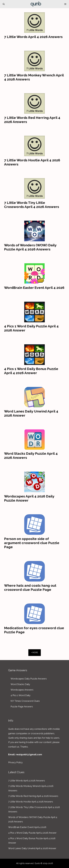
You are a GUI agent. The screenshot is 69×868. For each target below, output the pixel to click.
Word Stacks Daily (20, 684)
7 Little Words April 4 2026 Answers (33, 37)
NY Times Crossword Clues (25, 701)
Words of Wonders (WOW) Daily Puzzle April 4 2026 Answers (30, 247)
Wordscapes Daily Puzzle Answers (29, 679)
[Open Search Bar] (4, 4)
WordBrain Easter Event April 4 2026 (34, 288)
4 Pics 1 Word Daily (20, 695)
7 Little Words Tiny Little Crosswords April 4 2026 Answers (32, 205)
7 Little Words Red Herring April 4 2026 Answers (33, 796)
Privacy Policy (15, 762)
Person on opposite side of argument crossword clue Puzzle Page (32, 543)
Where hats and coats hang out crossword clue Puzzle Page (30, 588)
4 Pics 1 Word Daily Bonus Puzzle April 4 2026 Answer (31, 371)
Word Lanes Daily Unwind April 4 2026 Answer (32, 848)
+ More (35, 653)
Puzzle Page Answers (22, 707)
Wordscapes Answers (22, 690)
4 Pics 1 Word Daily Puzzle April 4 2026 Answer (32, 833)
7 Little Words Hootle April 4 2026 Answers (31, 802)
